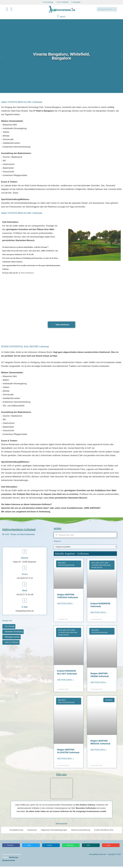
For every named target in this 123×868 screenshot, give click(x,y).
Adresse (25, 559)
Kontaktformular (17, 831)
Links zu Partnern (12, 644)
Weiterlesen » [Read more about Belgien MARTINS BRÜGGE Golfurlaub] (99, 751)
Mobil (25, 592)
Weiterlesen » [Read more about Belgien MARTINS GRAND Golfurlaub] (99, 684)
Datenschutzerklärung (81, 831)
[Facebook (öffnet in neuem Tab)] (8, 10)
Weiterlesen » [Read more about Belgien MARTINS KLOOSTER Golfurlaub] (65, 760)
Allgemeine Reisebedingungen (54, 831)
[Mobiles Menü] (61, 18)
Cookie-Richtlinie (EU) (104, 831)
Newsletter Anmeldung (14, 633)
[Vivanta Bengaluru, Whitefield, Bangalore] (61, 299)
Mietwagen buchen (12, 638)
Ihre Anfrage (10, 628)
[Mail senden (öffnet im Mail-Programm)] (13, 10)
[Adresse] (25, 553)
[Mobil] (25, 586)
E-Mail (25, 608)
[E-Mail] (25, 602)
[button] (2, 58)
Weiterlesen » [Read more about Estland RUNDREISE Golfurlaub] (99, 614)
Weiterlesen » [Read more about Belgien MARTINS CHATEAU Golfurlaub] (65, 605)
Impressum (32, 831)
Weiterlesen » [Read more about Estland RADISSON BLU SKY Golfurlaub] (65, 681)
